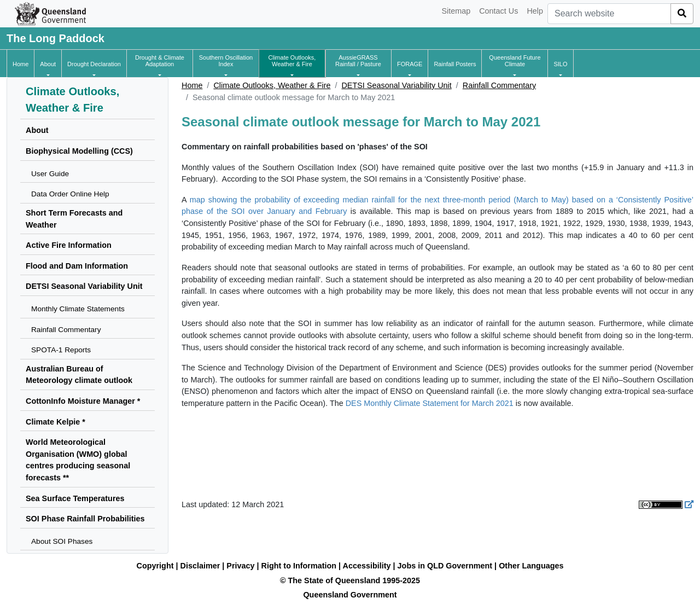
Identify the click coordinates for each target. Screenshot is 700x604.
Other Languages (531, 566)
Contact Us (498, 11)
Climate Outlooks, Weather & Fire (272, 85)
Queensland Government (350, 595)
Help (535, 11)
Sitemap (456, 11)
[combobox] (609, 14)
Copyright (155, 566)
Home (192, 85)
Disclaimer (200, 566)
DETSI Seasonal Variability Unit (396, 85)
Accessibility (367, 566)
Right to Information (299, 566)
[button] (48, 64)
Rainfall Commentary (499, 85)
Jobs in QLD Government (446, 566)
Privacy (240, 566)
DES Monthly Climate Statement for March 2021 (430, 403)
